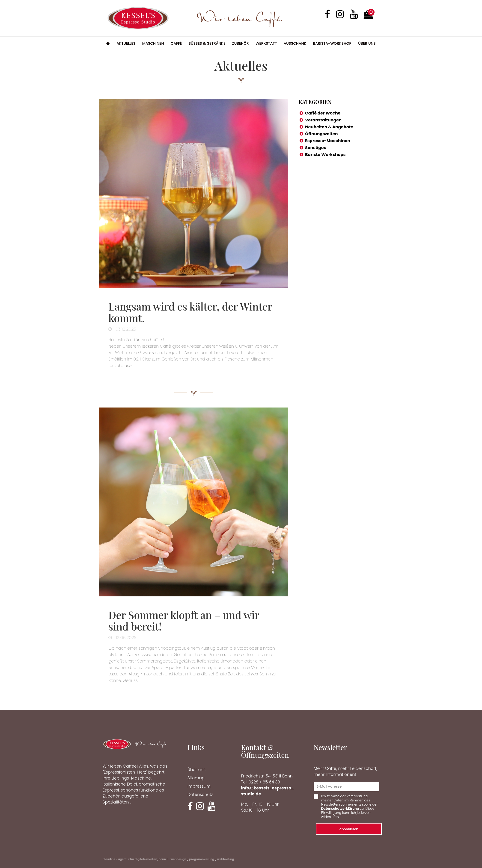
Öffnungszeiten (321, 134)
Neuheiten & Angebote (329, 127)
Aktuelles (126, 43)
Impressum (199, 786)
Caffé (176, 43)
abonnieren (349, 829)
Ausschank (295, 43)
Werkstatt (266, 43)
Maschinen (153, 43)
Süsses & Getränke (207, 43)
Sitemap (196, 778)
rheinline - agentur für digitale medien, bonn (134, 859)
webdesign (178, 859)
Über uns (367, 43)
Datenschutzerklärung (340, 809)
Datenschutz (200, 794)
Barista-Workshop (332, 43)
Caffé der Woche (323, 113)
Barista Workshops (325, 154)
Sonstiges (316, 148)
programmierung (202, 859)
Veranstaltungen (323, 120)
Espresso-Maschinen (328, 141)
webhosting (225, 859)
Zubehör (241, 43)
